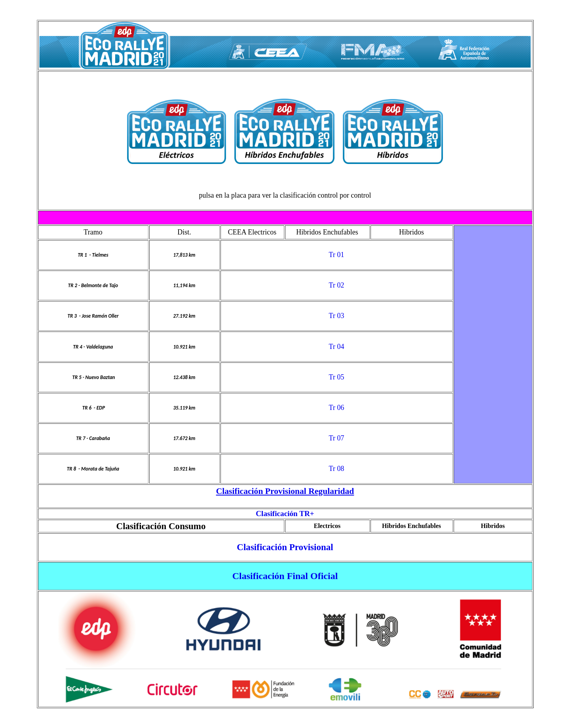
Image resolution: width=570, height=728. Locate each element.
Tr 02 (337, 285)
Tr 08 (337, 469)
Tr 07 (337, 438)
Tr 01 (337, 255)
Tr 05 (337, 377)
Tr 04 (337, 347)
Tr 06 (337, 408)
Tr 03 (337, 316)
